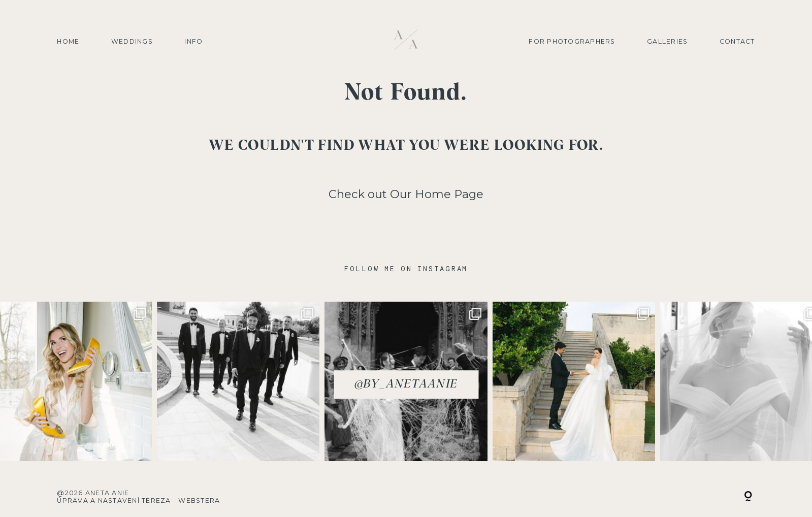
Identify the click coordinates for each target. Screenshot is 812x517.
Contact (737, 41)
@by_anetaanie (406, 385)
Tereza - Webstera (181, 500)
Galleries (667, 41)
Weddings (132, 41)
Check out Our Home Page (406, 194)
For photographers (572, 41)
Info (193, 41)
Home (68, 41)
